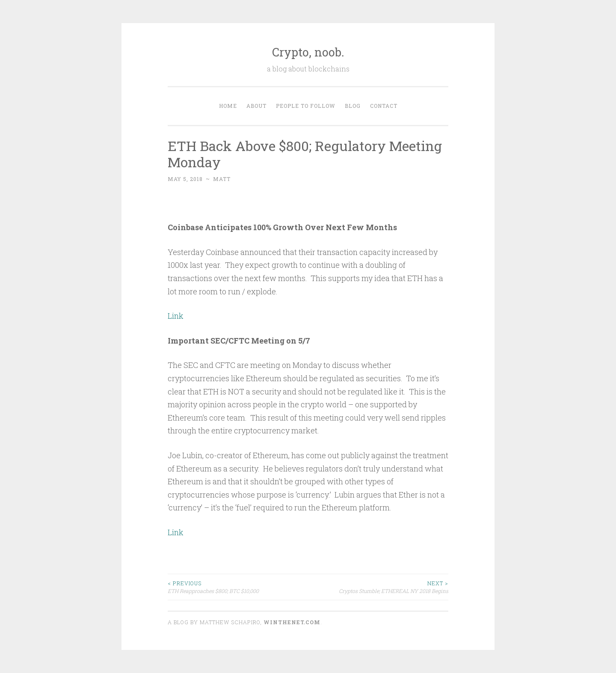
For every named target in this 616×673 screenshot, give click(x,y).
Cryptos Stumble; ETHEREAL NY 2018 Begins (378, 587)
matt (222, 179)
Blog (353, 106)
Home (228, 106)
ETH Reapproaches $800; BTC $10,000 (238, 587)
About (256, 106)
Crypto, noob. (308, 52)
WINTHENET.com (292, 622)
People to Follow (306, 106)
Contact (384, 106)
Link (176, 316)
